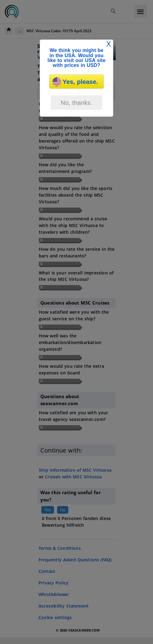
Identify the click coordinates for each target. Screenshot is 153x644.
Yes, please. (75, 82)
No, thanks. (76, 103)
